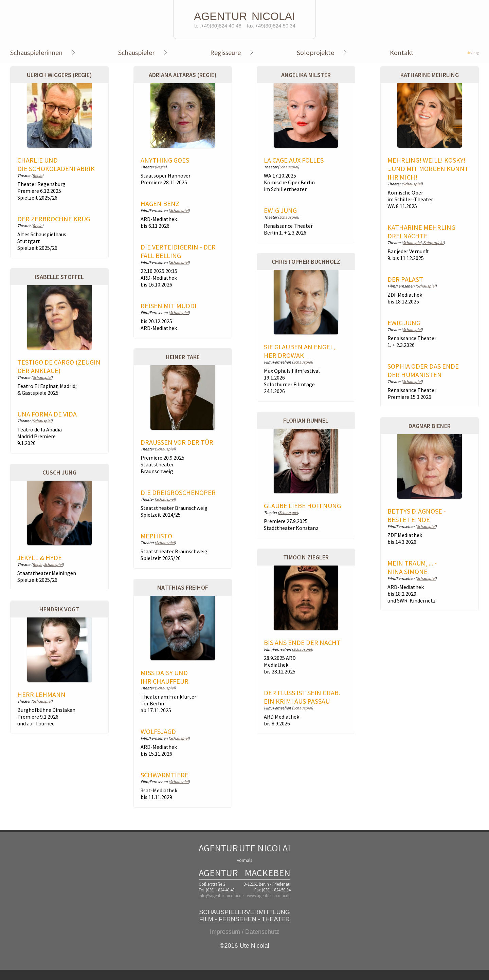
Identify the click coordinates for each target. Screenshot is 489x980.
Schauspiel (179, 210)
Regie (37, 175)
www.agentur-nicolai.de (269, 896)
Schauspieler (136, 52)
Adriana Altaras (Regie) (183, 75)
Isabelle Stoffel (59, 277)
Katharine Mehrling (430, 75)
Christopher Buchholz (306, 262)
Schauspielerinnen (36, 52)
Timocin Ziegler (306, 557)
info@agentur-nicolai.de (221, 896)
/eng (473, 52)
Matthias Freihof (183, 587)
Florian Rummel (306, 420)
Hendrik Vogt (59, 609)
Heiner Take (183, 357)
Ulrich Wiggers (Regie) (59, 75)
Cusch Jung (59, 472)
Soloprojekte (315, 52)
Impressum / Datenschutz (244, 932)
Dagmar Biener (430, 426)
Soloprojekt (433, 243)
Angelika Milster (306, 75)
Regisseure (225, 52)
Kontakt (402, 52)
